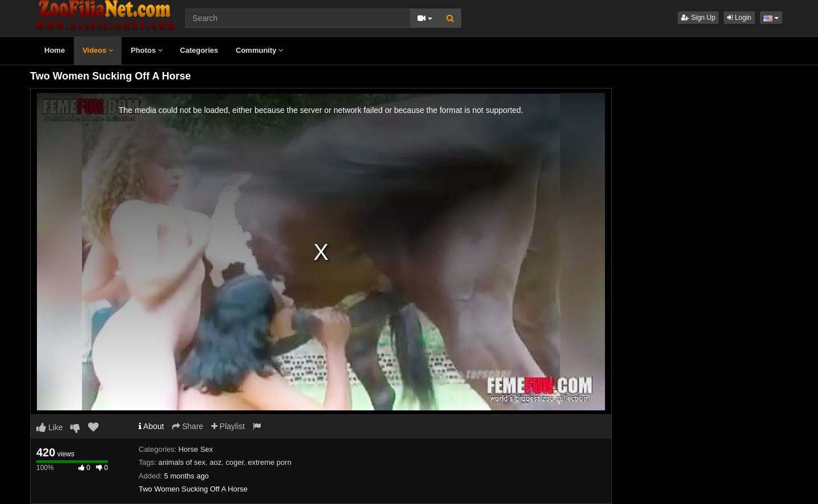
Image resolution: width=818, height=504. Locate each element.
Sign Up (698, 18)
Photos (147, 50)
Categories (199, 50)
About (151, 426)
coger (235, 462)
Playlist (228, 426)
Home (55, 50)
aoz (216, 462)
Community (259, 50)
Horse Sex (196, 449)
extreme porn (270, 462)
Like (50, 427)
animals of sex (182, 462)
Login (739, 18)
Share (188, 426)
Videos (98, 50)
